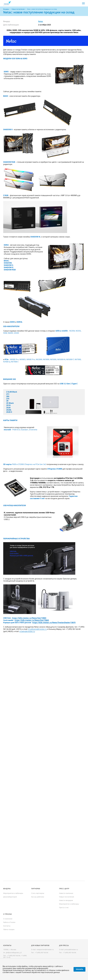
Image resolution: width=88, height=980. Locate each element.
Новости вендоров (66, 900)
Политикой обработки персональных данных (41, 972)
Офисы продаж (9, 929)
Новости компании (66, 893)
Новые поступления (18, 9)
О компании (8, 919)
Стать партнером (38, 893)
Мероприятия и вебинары (13, 893)
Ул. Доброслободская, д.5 (12, 953)
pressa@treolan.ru (71, 949)
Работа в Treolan (9, 922)
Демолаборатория (10, 897)
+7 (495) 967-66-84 (14, 956)
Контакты (7, 926)
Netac (41, 21)
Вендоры (6, 9)
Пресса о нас (64, 907)
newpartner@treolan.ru (45, 949)
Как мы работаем (38, 897)
